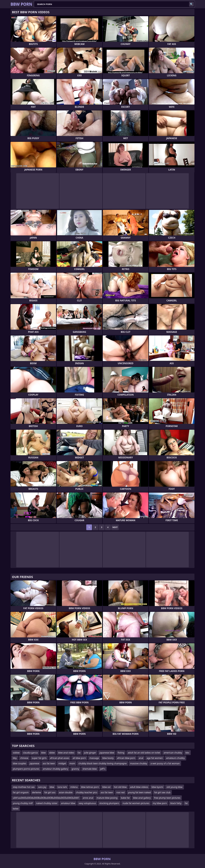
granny (75, 769)
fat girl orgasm (21, 792)
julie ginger (90, 753)
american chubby (173, 753)
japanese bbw (107, 753)
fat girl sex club (162, 792)
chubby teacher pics (87, 792)
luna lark (62, 787)
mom (72, 763)
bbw (43, 753)
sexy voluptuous (87, 803)
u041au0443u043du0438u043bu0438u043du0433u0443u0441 (46, 798)
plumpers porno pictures (26, 769)
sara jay (42, 787)
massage (94, 758)
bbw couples (20, 763)
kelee (16, 809)
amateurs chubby (175, 758)
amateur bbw (68, 803)
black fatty (176, 803)
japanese (34, 763)
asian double (66, 792)
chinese (24, 758)
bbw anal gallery (142, 798)
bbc (187, 753)
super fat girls (39, 758)
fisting (121, 753)
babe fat (125, 798)
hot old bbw (120, 787)
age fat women (155, 758)
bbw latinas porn (90, 787)
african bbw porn (126, 758)
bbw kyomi (157, 787)
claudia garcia (30, 753)
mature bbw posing (107, 798)
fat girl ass (50, 792)
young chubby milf (23, 803)
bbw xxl (106, 787)
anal (141, 758)
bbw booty (108, 758)
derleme (37, 792)
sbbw (52, 753)
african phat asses (60, 758)
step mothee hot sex (24, 787)
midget (62, 763)
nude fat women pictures (136, 803)
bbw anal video (66, 753)
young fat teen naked (139, 792)
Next (115, 527)
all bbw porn (79, 758)
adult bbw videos (139, 787)
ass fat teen (49, 763)
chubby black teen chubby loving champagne (102, 763)
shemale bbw (90, 769)
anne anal (88, 798)
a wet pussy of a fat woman (165, 763)
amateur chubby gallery (55, 769)
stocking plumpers (109, 803)
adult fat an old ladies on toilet (144, 753)
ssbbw (16, 753)
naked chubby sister (47, 803)
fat (79, 753)
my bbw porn (160, 803)
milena (74, 787)
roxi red (120, 792)
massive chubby (139, 763)
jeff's (103, 769)
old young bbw (174, 787)
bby (15, 758)
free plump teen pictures (167, 798)
